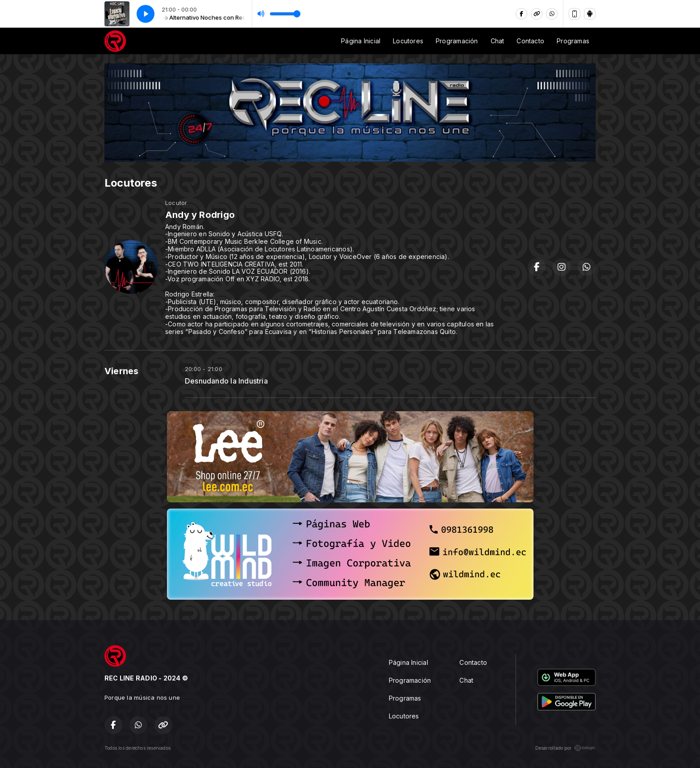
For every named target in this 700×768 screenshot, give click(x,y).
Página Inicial (361, 41)
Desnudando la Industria (226, 381)
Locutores (408, 41)
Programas (573, 41)
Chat (498, 41)
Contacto (530, 41)
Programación (457, 41)
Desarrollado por (565, 748)
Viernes (121, 371)
